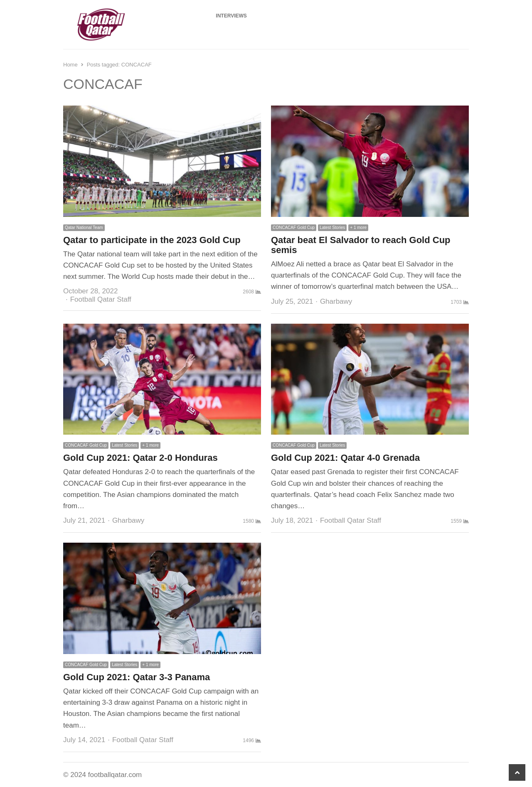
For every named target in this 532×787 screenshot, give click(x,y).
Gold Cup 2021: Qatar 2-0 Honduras (140, 458)
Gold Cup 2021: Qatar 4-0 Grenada (345, 458)
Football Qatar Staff (101, 299)
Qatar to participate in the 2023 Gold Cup (152, 240)
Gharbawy (336, 301)
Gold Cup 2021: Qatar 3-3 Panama (137, 677)
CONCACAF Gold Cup (294, 227)
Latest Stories (332, 227)
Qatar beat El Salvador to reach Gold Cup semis (361, 245)
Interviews (231, 16)
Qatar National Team (84, 227)
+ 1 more (358, 227)
